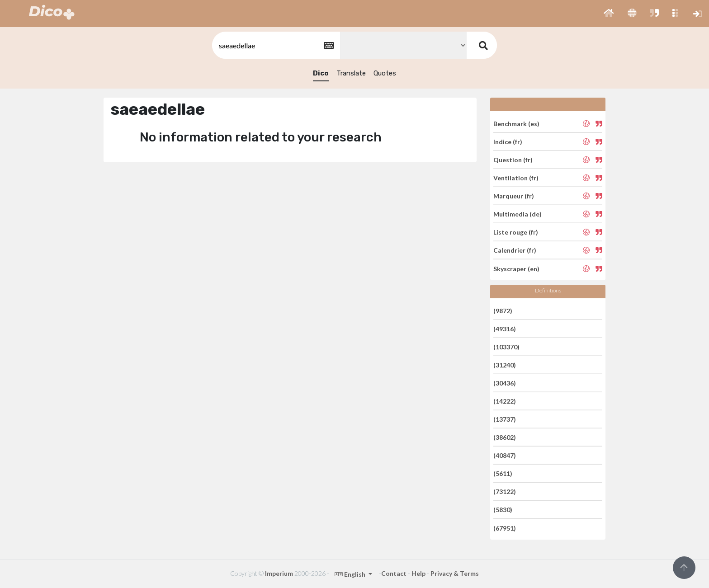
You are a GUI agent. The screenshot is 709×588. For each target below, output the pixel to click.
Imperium (279, 573)
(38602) (505, 437)
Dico (321, 73)
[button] (609, 14)
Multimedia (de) (518, 214)
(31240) (505, 365)
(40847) (505, 455)
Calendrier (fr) (515, 250)
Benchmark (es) (516, 123)
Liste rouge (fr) (516, 232)
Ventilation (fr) (516, 178)
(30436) (505, 383)
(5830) (503, 510)
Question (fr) (513, 160)
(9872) (503, 310)
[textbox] (275, 45)
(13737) (505, 419)
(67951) (505, 528)
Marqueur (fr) (514, 196)
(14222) (505, 401)
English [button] (351, 574)
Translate (351, 73)
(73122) (505, 492)
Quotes (385, 73)
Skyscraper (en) (516, 268)
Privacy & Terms (455, 573)
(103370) (506, 347)
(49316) (505, 329)
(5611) (503, 473)
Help (418, 573)
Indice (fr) (508, 142)
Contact (394, 573)
